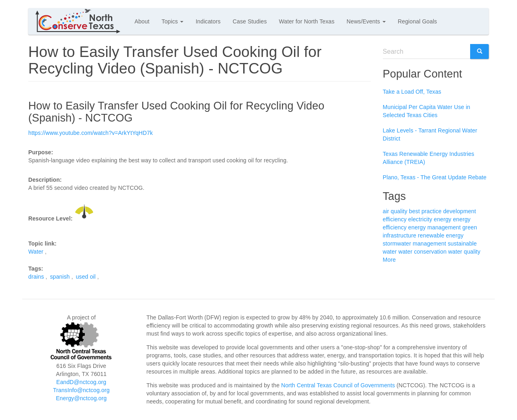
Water (36, 252)
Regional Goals (417, 21)
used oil (86, 277)
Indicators (208, 21)
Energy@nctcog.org (81, 398)
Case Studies (250, 21)
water (390, 252)
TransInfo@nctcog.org (81, 390)
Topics (172, 21)
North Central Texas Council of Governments (338, 385)
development (459, 211)
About (142, 21)
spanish (60, 277)
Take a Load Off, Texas (412, 92)
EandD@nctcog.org (81, 382)
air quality (395, 211)
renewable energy (441, 235)
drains (36, 277)
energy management (435, 227)
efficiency (395, 219)
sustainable (462, 244)
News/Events (366, 21)
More (389, 260)
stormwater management (415, 244)
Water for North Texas (307, 21)
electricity (420, 219)
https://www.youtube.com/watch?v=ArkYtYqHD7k (90, 133)
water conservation (422, 252)
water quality (464, 252)
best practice (426, 211)
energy (442, 219)
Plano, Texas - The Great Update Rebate (435, 177)
